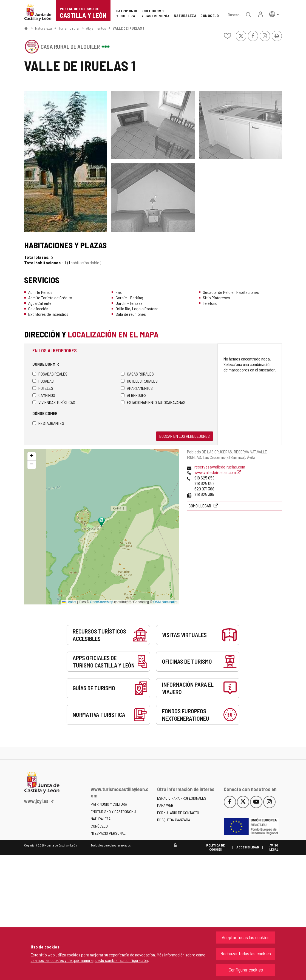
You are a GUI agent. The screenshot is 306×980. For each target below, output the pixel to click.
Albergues (134, 395)
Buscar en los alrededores (185, 436)
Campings (44, 395)
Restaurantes (48, 423)
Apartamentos (137, 388)
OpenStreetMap (102, 602)
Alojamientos (96, 28)
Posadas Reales (50, 374)
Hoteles (43, 388)
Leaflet (69, 602)
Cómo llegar (200, 506)
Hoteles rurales (139, 381)
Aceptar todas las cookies (246, 937)
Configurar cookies (246, 970)
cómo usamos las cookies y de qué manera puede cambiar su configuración (118, 957)
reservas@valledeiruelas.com (220, 467)
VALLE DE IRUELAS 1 (128, 28)
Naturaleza (43, 28)
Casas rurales (137, 374)
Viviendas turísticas (54, 402)
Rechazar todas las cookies (246, 953)
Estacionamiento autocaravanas (153, 402)
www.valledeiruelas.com (218, 472)
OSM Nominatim (165, 602)
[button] (274, 14)
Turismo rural (69, 28)
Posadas (43, 381)
